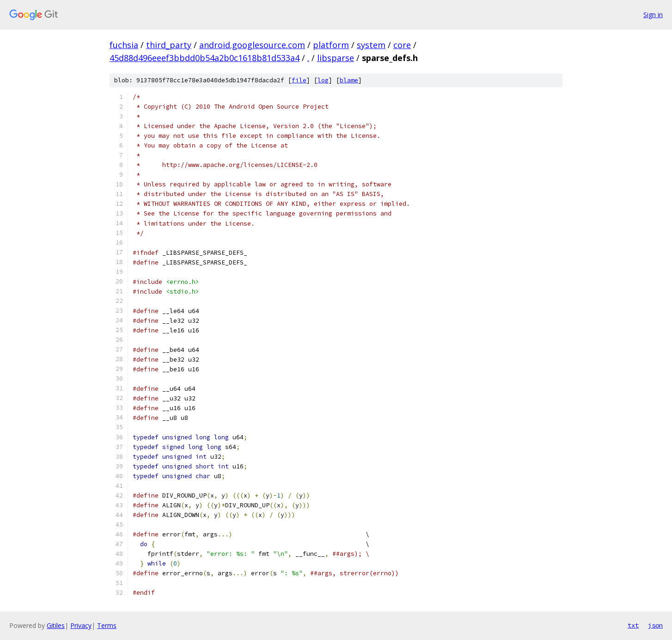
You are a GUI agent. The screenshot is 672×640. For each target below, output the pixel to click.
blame (349, 80)
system (371, 45)
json (655, 625)
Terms (107, 625)
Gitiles (56, 625)
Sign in (653, 15)
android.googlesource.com (252, 45)
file (299, 80)
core (402, 45)
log (323, 80)
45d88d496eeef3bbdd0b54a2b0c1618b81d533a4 (205, 58)
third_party (169, 45)
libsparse (336, 58)
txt (633, 625)
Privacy (81, 625)
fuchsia (124, 45)
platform (331, 45)
